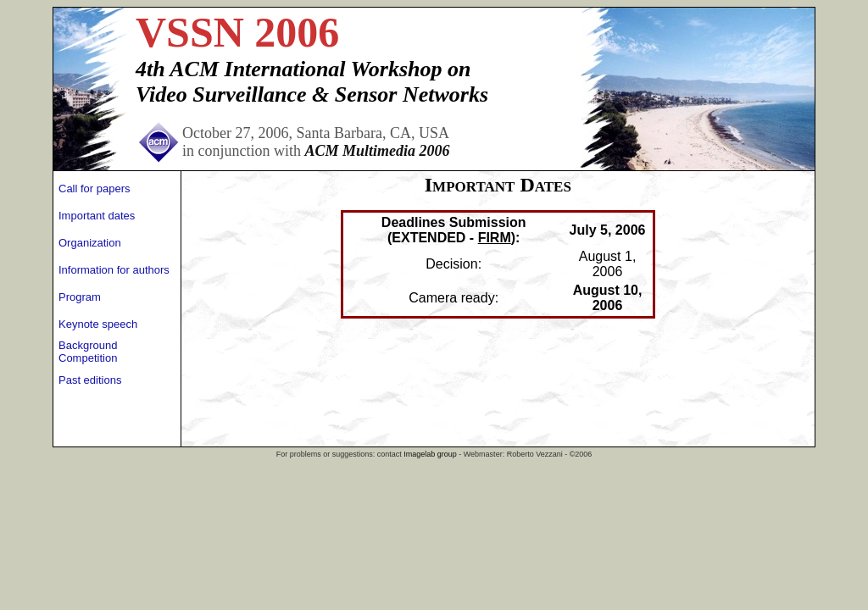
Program (80, 297)
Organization (90, 243)
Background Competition (88, 352)
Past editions (90, 380)
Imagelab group (430, 454)
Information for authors (114, 270)
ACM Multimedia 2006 (377, 151)
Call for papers (95, 189)
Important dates (97, 216)
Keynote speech (98, 324)
